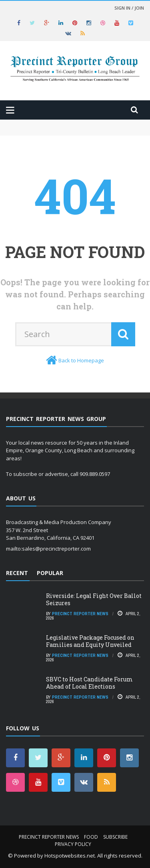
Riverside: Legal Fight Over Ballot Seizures (94, 599)
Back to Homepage (81, 360)
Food (91, 837)
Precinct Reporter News (80, 614)
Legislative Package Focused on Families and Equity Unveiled (90, 641)
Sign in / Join (129, 8)
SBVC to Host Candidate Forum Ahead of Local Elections (89, 683)
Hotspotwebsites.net (70, 856)
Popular (50, 573)
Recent (17, 573)
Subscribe (115, 837)
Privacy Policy (73, 844)
